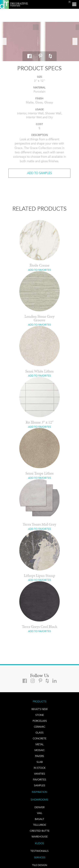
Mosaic (40, 750)
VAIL (40, 813)
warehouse (40, 837)
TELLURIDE (39, 825)
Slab (40, 762)
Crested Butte (40, 831)
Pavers (39, 756)
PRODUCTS (39, 701)
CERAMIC (39, 727)
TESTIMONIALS (39, 851)
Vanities (39, 774)
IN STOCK (40, 768)
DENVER (39, 807)
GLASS (39, 733)
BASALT (39, 819)
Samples (39, 785)
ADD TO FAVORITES (39, 270)
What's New (39, 709)
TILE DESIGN (40, 865)
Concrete (39, 738)
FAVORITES (39, 780)
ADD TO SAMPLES (39, 173)
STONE (40, 715)
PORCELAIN (40, 721)
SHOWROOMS (39, 800)
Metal (40, 744)
